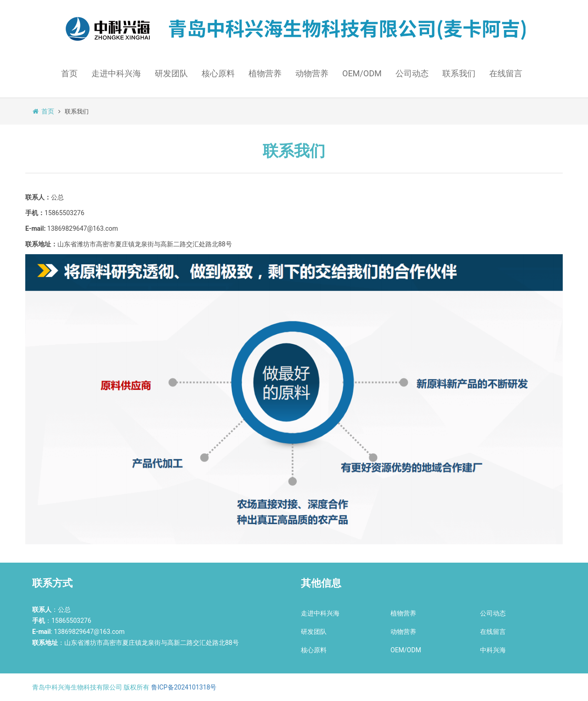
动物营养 (312, 73)
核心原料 (218, 73)
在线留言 (506, 73)
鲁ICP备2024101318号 (184, 687)
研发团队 (171, 73)
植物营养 (265, 73)
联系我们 (459, 73)
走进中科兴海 (116, 73)
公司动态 (412, 73)
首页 (69, 73)
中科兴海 (493, 650)
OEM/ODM (362, 73)
